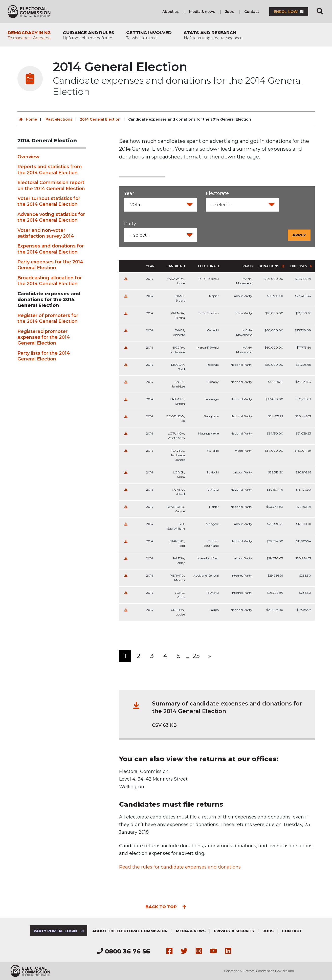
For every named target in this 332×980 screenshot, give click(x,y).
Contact (252, 12)
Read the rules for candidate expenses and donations (180, 867)
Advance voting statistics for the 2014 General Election (51, 217)
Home (27, 119)
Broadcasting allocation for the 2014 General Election (50, 281)
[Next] (210, 656)
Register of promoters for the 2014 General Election (48, 318)
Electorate (217, 193)
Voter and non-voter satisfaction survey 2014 (46, 233)
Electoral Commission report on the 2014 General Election (51, 185)
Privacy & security (234, 931)
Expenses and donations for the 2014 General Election (51, 249)
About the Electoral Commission (130, 931)
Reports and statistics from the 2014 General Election (50, 169)
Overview (28, 157)
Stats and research (213, 35)
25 (196, 656)
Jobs (230, 12)
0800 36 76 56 (124, 951)
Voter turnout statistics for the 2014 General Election (49, 201)
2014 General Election (100, 119)
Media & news (202, 12)
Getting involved (149, 35)
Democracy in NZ (29, 35)
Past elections (59, 119)
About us (171, 12)
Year (129, 193)
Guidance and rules (88, 35)
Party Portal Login (59, 931)
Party (130, 224)
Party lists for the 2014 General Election (44, 356)
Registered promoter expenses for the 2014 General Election (44, 337)
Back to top (166, 906)
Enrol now (289, 12)
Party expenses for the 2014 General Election (50, 265)
